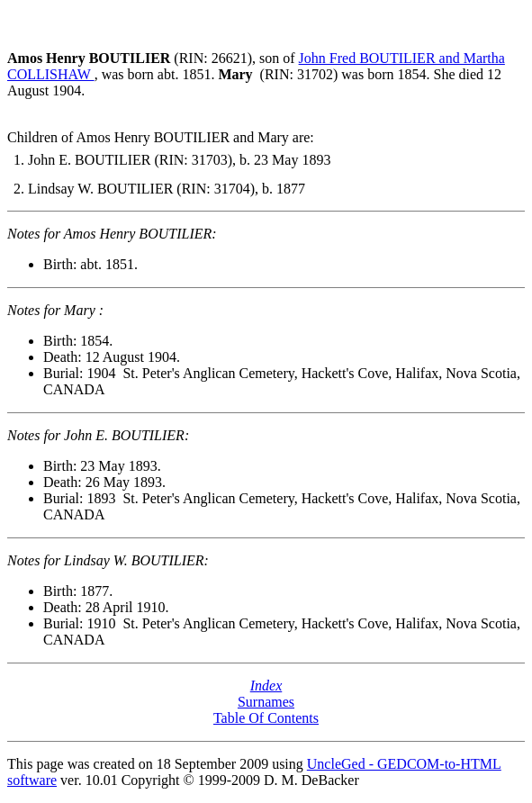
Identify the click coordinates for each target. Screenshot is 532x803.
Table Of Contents (266, 718)
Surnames (266, 702)
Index (266, 686)
